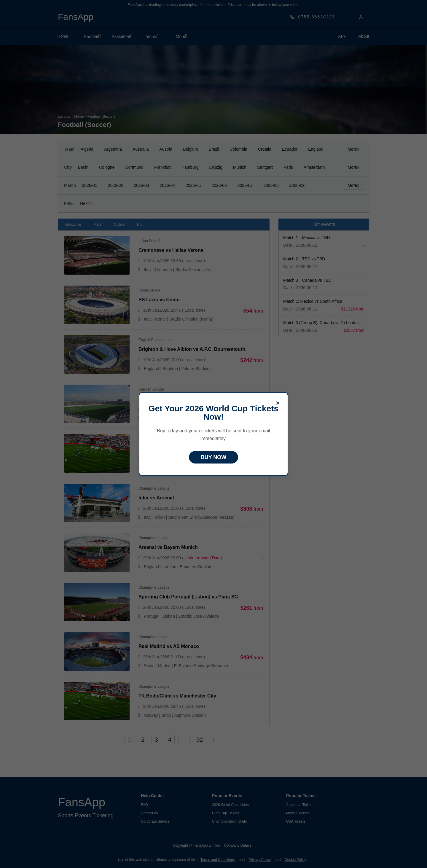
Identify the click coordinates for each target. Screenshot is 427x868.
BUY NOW (214, 457)
